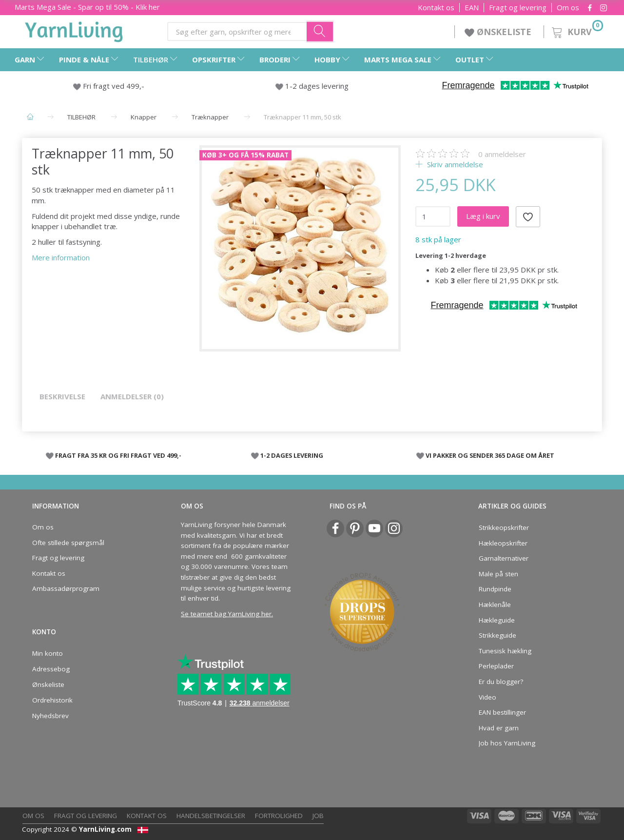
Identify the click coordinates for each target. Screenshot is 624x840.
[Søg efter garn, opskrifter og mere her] (320, 31)
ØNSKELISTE (499, 32)
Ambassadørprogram (66, 588)
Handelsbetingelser (211, 816)
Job (318, 816)
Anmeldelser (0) (132, 396)
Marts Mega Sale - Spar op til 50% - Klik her (87, 7)
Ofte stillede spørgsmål (68, 543)
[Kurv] (576, 30)
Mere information (61, 257)
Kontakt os (436, 8)
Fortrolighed (279, 816)
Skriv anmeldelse (454, 164)
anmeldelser (502, 154)
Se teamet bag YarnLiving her (226, 614)
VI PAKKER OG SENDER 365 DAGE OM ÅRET (490, 455)
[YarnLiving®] (74, 30)
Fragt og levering (518, 8)
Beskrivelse (62, 396)
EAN (472, 8)
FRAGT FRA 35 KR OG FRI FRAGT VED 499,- (118, 455)
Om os (568, 8)
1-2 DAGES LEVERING (292, 455)
